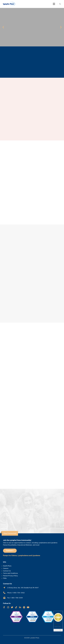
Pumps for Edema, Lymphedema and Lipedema (22, 555)
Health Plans (7, 566)
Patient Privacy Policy (10, 576)
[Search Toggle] (60, 4)
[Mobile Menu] (54, 4)
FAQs (5, 578)
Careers (6, 568)
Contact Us (7, 571)
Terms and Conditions (10, 573)
